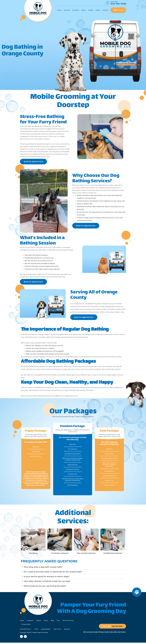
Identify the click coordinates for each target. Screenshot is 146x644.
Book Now (118, 10)
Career (98, 10)
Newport (67, 630)
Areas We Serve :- (26, 630)
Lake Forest (57, 630)
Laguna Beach (46, 630)
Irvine (36, 630)
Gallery (91, 10)
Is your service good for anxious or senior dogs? (47, 576)
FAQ (58, 621)
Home (59, 10)
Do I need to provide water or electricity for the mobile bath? (53, 572)
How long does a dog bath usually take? (43, 567)
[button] (73, 567)
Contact (105, 10)
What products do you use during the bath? (45, 586)
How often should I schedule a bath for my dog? (47, 581)
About (84, 10)
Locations (76, 10)
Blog (52, 621)
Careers (39, 621)
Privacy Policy (26, 625)
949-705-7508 (118, 4)
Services (67, 10)
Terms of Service (68, 621)
